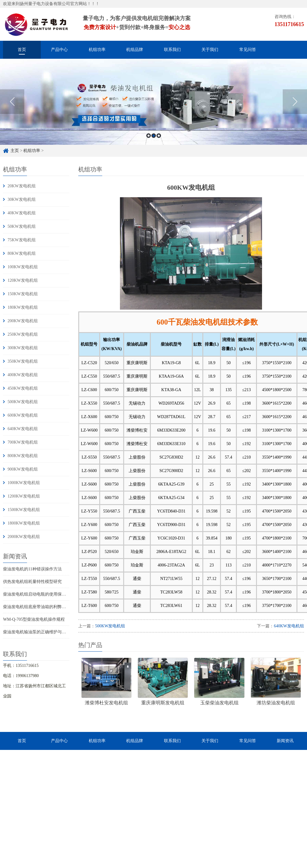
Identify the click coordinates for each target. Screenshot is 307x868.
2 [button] (154, 136)
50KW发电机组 (21, 226)
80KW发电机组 (21, 253)
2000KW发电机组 (24, 537)
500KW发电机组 (22, 402)
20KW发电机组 (21, 186)
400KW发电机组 (22, 375)
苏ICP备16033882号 (182, 864)
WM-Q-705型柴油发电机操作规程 (34, 619)
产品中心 (59, 50)
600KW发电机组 (22, 415)
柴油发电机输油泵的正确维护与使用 (37, 632)
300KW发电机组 (22, 348)
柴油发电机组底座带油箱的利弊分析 (37, 607)
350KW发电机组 (22, 361)
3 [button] (159, 136)
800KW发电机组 (22, 456)
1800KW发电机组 (24, 523)
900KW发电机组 (22, 469)
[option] (153, 102)
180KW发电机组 (22, 307)
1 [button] (149, 136)
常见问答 (248, 50)
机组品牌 (135, 50)
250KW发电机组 (22, 334)
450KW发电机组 (22, 388)
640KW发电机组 (22, 429)
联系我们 (172, 50)
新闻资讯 (285, 741)
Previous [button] (12, 102)
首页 (22, 50)
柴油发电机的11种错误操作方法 (32, 569)
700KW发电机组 (22, 442)
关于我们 (210, 50)
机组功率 (97, 50)
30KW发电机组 (21, 199)
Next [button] (295, 102)
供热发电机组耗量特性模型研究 (32, 582)
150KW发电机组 (22, 294)
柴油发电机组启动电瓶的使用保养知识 (39, 594)
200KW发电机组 (22, 321)
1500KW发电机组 (24, 510)
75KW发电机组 (21, 240)
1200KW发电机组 (24, 496)
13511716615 (289, 24)
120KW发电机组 (22, 280)
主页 (15, 151)
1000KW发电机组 (24, 483)
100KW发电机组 (22, 267)
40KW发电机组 (21, 213)
